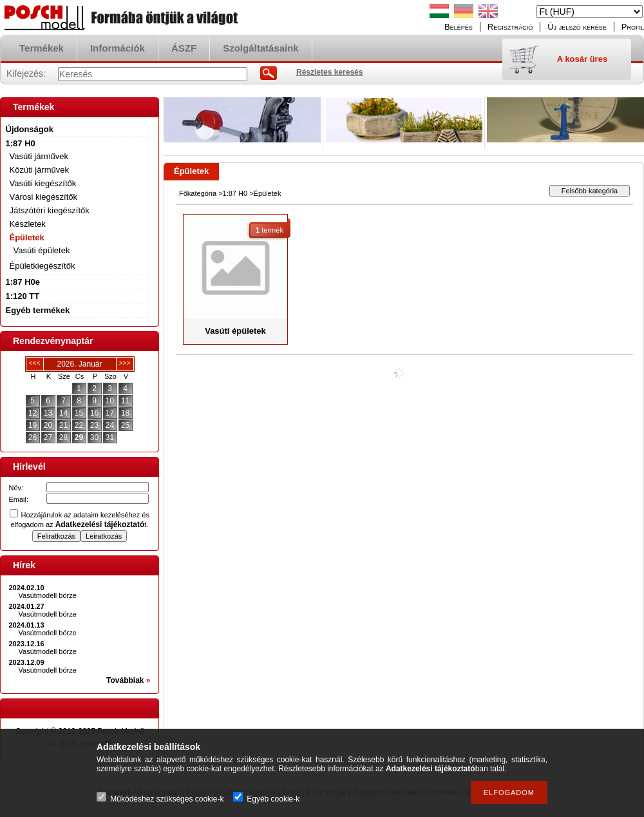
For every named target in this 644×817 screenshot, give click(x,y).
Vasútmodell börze (48, 595)
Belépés (459, 27)
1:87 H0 (235, 193)
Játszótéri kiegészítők (50, 210)
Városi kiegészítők (44, 197)
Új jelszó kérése (577, 27)
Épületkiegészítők (43, 266)
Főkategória (198, 193)
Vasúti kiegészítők (43, 183)
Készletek (28, 224)
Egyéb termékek (38, 310)
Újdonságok (30, 129)
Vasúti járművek (39, 156)
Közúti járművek (39, 170)
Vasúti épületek (42, 250)
